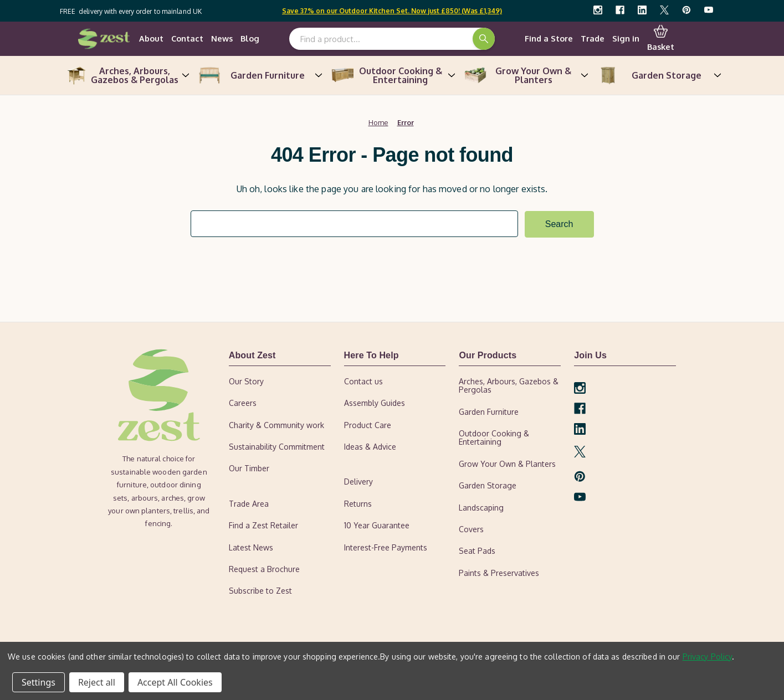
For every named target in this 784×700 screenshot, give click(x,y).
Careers (243, 403)
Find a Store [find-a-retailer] (549, 38)
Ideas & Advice (370, 447)
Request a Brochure (264, 569)
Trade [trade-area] (593, 38)
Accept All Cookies (175, 682)
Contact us (363, 381)
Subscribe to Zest (260, 591)
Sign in (626, 38)
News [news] (222, 38)
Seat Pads (477, 551)
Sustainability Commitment (277, 447)
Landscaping (481, 507)
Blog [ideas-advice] (250, 38)
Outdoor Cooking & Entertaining (392, 75)
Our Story (246, 381)
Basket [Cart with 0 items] (661, 38)
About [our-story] (151, 38)
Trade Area (249, 503)
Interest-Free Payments (386, 547)
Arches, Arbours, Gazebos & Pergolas (126, 75)
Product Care (368, 424)
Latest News (251, 547)
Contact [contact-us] (187, 38)
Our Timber (249, 468)
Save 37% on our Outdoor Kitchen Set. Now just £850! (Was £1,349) (392, 11)
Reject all (97, 682)
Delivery (358, 482)
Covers (471, 529)
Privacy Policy (708, 657)
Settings (39, 682)
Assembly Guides (375, 403)
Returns (358, 503)
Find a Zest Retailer (263, 525)
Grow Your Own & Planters (525, 75)
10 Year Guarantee (377, 525)
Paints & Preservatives (499, 572)
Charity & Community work (276, 424)
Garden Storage (658, 75)
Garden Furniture (259, 75)
